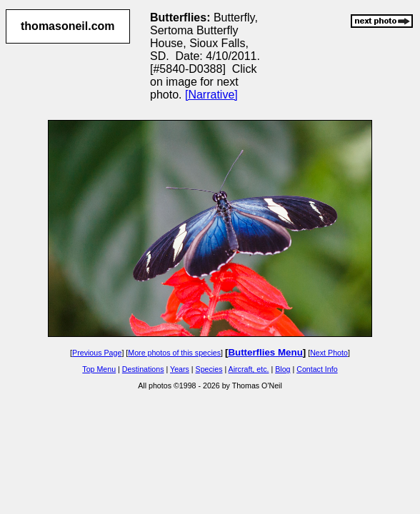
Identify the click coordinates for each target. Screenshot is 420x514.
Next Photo (329, 353)
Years (180, 369)
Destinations (143, 369)
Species (209, 369)
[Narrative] (211, 95)
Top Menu (99, 369)
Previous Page (97, 353)
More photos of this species (174, 353)
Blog (282, 369)
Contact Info (317, 369)
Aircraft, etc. (249, 369)
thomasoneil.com (68, 26)
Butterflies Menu (265, 352)
